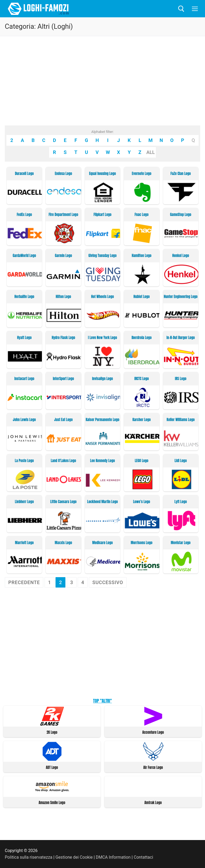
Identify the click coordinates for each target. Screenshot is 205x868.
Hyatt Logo (24, 338)
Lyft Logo (181, 502)
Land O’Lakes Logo (63, 461)
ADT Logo (52, 767)
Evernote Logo (142, 174)
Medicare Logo (103, 543)
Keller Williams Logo (181, 420)
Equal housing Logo (102, 174)
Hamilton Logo (142, 256)
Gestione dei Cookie (74, 857)
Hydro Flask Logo (64, 338)
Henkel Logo (181, 256)
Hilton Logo (63, 297)
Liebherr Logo (24, 502)
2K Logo (52, 732)
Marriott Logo (24, 543)
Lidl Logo (181, 461)
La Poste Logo (24, 461)
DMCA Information (113, 857)
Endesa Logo (63, 174)
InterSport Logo (63, 379)
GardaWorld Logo (24, 256)
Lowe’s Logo (141, 502)
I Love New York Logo (103, 338)
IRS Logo (181, 379)
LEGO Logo (142, 461)
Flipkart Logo (103, 215)
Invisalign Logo (102, 379)
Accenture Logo (153, 732)
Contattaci (143, 857)
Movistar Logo (181, 543)
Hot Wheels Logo (102, 297)
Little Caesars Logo (63, 502)
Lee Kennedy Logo (103, 461)
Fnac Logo (141, 215)
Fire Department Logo (63, 215)
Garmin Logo (63, 256)
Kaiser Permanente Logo (102, 420)
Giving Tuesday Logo (102, 256)
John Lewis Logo (24, 420)
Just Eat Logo (63, 420)
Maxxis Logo (63, 543)
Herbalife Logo (24, 297)
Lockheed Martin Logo (103, 502)
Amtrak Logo (153, 803)
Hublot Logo (142, 297)
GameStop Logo (181, 215)
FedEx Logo (24, 215)
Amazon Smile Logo (52, 803)
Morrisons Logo (142, 543)
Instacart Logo (24, 379)
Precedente (24, 582)
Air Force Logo (153, 767)
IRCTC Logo (141, 379)
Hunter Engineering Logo (181, 297)
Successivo (108, 582)
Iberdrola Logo (142, 338)
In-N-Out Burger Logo (181, 338)
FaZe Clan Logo (181, 174)
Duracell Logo (24, 174)
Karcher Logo (141, 420)
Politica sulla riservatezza (29, 857)
